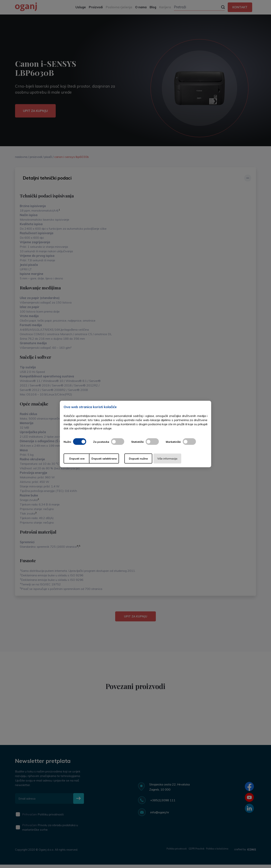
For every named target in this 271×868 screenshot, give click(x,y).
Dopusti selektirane (114, 459)
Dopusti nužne (150, 459)
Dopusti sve (79, 459)
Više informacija (186, 459)
